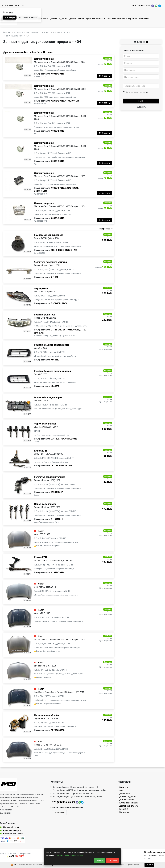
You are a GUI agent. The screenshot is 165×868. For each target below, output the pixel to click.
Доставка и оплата (116, 18)
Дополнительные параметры (136, 92)
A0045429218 (72, 188)
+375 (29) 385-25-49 (141, 6)
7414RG (55, 277)
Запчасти (123, 787)
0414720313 (71, 439)
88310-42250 (57, 250)
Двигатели (43, 18)
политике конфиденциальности (69, 855)
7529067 (69, 466)
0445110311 (57, 519)
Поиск (141, 101)
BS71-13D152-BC (59, 303)
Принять (99, 860)
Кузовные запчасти (95, 18)
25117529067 (58, 466)
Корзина (141, 42)
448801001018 (72, 101)
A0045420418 (58, 74)
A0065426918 (41, 191)
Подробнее (106, 229)
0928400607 (57, 492)
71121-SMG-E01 (59, 330)
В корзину (105, 76)
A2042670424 (58, 572)
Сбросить (141, 107)
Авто (121, 790)
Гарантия (133, 18)
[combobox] (141, 56)
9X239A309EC (58, 730)
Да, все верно (10, 17)
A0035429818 (58, 188)
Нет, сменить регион (28, 17)
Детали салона (77, 18)
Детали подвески (59, 18)
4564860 (55, 386)
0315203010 (73, 330)
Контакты (144, 18)
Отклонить (112, 860)
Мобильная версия (155, 852)
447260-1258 (71, 250)
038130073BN (58, 439)
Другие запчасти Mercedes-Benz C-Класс (28, 52)
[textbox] (140, 56)
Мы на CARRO (59, 813)
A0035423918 (58, 131)
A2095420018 (58, 101)
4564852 (55, 360)
